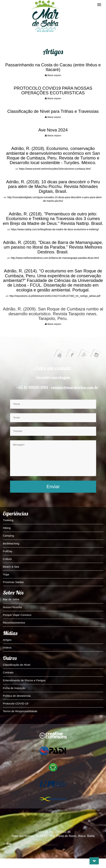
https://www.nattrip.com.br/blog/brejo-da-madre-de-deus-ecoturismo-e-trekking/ (55, 229)
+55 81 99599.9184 (32, 387)
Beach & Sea (11, 567)
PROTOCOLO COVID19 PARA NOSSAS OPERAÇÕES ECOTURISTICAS (53, 90)
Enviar (53, 487)
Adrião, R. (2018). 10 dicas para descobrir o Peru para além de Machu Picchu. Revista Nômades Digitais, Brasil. (53, 187)
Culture (7, 559)
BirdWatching (11, 543)
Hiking (7, 528)
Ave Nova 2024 (53, 130)
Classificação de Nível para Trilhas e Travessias (53, 111)
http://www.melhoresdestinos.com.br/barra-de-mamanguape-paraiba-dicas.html (55, 258)
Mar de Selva (11, 599)
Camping (8, 536)
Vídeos (7, 648)
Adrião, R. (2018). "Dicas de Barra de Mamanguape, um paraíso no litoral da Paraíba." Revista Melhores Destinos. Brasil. (53, 247)
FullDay (8, 551)
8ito (7, 844)
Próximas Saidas (13, 582)
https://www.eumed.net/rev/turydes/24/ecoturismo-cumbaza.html (55, 169)
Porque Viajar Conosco (17, 615)
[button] (94, 861)
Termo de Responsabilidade (20, 711)
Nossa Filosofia (12, 607)
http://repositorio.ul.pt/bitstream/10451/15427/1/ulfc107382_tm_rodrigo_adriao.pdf (55, 296)
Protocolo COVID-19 (16, 703)
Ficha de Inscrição (14, 688)
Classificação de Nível (17, 665)
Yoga (6, 574)
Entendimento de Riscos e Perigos (24, 680)
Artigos (7, 640)
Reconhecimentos (14, 623)
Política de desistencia (17, 696)
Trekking (8, 520)
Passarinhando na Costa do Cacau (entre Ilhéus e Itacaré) (53, 67)
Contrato (8, 672)
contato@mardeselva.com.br (75, 387)
